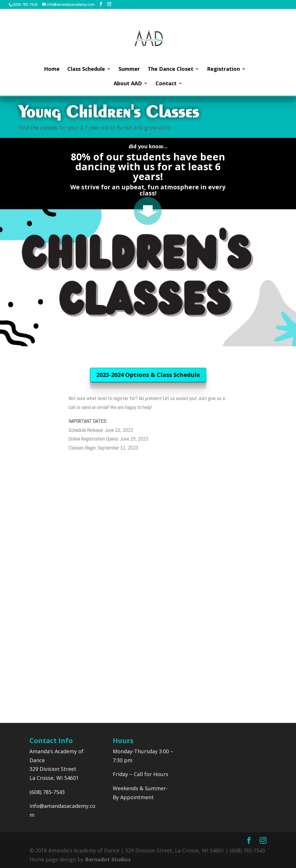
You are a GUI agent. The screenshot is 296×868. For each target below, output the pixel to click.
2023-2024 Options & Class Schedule (148, 375)
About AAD (128, 84)
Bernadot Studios (108, 859)
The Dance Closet (171, 70)
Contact (166, 84)
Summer (129, 70)
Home (52, 70)
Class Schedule (86, 70)
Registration (223, 70)
